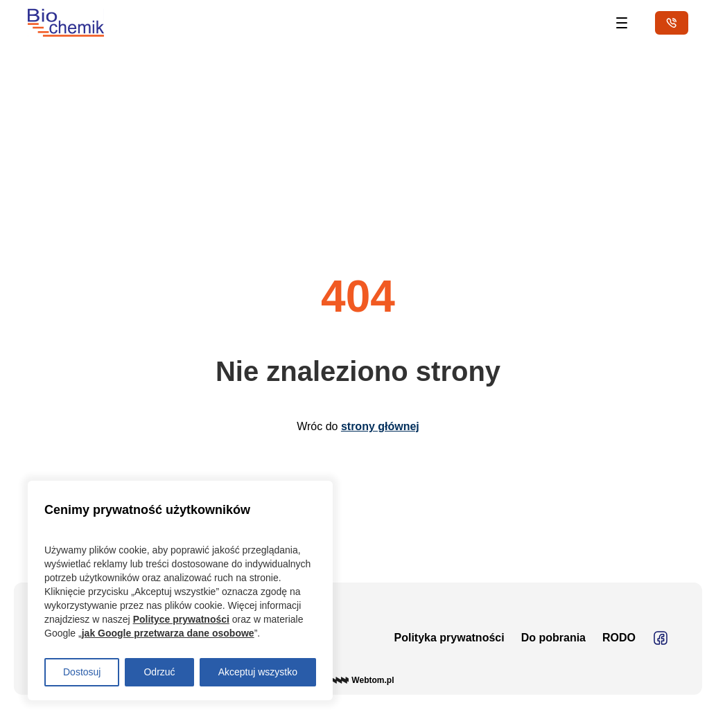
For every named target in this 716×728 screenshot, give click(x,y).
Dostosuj (82, 672)
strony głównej (380, 426)
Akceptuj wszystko (258, 672)
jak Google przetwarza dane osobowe (168, 633)
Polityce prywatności (181, 619)
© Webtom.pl (358, 680)
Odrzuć (159, 672)
